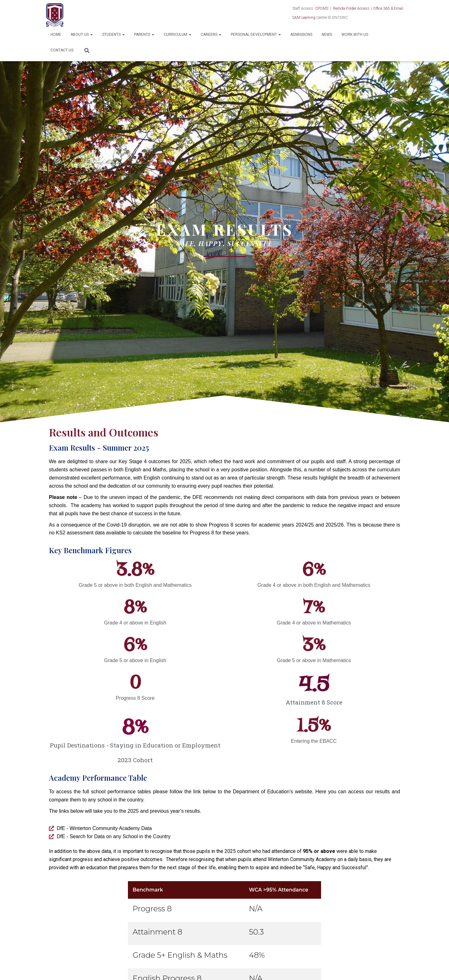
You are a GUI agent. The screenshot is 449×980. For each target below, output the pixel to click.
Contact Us (62, 50)
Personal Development (256, 35)
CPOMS (322, 8)
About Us (82, 35)
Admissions (301, 35)
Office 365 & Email (388, 8)
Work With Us (355, 35)
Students (114, 35)
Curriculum (177, 35)
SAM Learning (304, 18)
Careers (211, 35)
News (327, 35)
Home (56, 35)
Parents (144, 35)
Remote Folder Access (351, 8)
